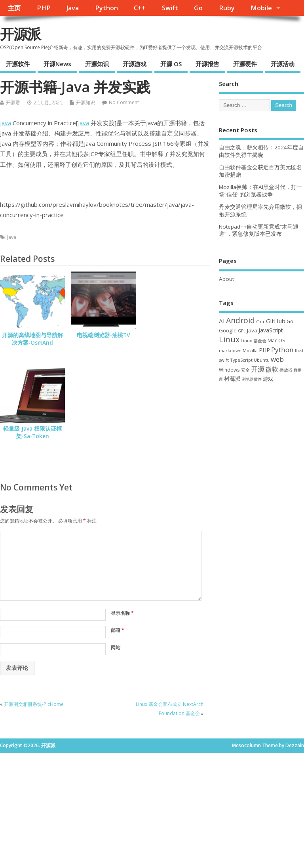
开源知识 (97, 64)
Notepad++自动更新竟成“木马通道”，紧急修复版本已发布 (259, 230)
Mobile (261, 8)
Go (198, 8)
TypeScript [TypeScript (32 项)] (241, 360)
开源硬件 (245, 64)
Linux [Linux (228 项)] (229, 339)
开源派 (20, 34)
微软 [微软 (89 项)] (272, 369)
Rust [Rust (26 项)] (299, 351)
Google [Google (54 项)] (228, 330)
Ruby (227, 8)
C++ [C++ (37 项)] (260, 321)
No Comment (124, 102)
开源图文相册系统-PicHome (34, 704)
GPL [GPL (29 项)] (242, 331)
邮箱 (118, 630)
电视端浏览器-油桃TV (103, 335)
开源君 (13, 102)
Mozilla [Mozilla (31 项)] (250, 350)
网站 (116, 648)
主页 (14, 8)
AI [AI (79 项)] (222, 321)
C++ (140, 8)
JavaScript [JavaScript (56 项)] (271, 330)
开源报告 (207, 64)
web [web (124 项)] (277, 359)
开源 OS (171, 64)
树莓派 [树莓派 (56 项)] (232, 379)
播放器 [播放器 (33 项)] (286, 370)
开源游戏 (135, 64)
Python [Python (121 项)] (282, 350)
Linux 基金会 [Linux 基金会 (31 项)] (254, 341)
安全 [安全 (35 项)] (245, 370)
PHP (44, 8)
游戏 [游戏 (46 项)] (268, 379)
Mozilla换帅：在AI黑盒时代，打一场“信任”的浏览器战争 (260, 191)
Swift (170, 8)
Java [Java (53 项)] (252, 330)
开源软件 (18, 64)
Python (106, 8)
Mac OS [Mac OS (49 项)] (276, 340)
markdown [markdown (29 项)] (230, 351)
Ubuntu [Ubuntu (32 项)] (262, 360)
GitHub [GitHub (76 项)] (276, 321)
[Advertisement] (261, 437)
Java (73, 8)
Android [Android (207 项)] (240, 320)
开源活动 (283, 64)
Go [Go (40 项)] (290, 321)
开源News (57, 64)
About (226, 279)
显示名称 (122, 613)
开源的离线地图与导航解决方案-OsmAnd (32, 339)
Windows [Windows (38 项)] (229, 370)
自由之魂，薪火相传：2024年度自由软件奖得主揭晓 (261, 151)
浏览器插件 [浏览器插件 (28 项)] (252, 379)
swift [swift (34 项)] (224, 360)
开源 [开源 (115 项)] (258, 369)
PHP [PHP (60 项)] (264, 350)
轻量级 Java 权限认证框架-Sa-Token (32, 432)
